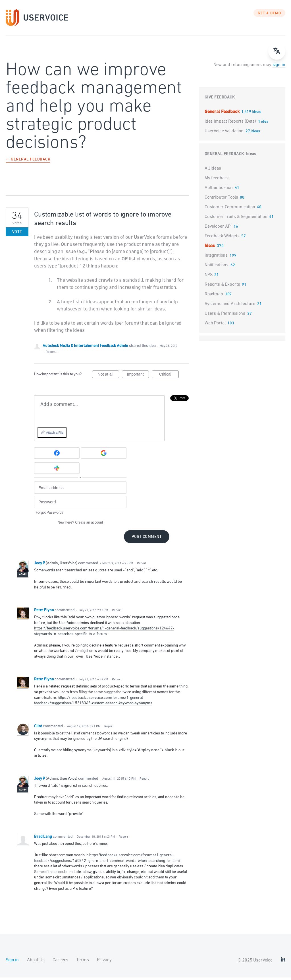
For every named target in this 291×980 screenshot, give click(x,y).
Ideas (251, 156)
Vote (17, 234)
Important (138, 378)
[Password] (80, 504)
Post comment (147, 539)
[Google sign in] (104, 456)
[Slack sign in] (57, 470)
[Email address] (80, 490)
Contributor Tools (221, 200)
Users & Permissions (225, 316)
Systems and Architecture (230, 306)
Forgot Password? (50, 515)
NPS (209, 277)
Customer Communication (230, 209)
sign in (279, 67)
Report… (51, 354)
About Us (36, 963)
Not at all (108, 378)
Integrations (216, 258)
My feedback (217, 180)
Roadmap (214, 297)
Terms (82, 963)
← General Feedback (28, 162)
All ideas (213, 171)
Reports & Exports (222, 287)
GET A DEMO (269, 16)
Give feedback (220, 100)
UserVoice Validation (225, 133)
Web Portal (215, 326)
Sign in (12, 963)
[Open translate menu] (277, 51)
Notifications (217, 267)
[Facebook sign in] (57, 456)
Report (142, 566)
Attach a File (55, 435)
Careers (60, 963)
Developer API (218, 229)
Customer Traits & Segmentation (236, 219)
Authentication (219, 190)
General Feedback (223, 114)
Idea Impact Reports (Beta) (231, 124)
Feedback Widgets (222, 238)
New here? (80, 525)
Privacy (104, 963)
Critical (169, 378)
